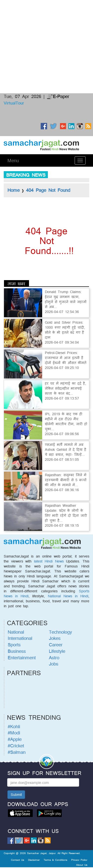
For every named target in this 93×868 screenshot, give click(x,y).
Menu (13, 160)
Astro (54, 658)
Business (17, 651)
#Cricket (16, 746)
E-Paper (58, 96)
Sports (14, 645)
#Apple (15, 739)
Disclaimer (34, 860)
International (20, 638)
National (16, 632)
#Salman (17, 752)
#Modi (14, 733)
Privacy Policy (79, 860)
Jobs (54, 664)
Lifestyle (57, 651)
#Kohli (14, 726)
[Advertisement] (46, 19)
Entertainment (22, 658)
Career (56, 645)
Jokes (55, 638)
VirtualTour (14, 103)
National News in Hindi (68, 596)
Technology (60, 632)
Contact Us (17, 860)
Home (14, 190)
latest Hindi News (49, 561)
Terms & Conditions (55, 860)
